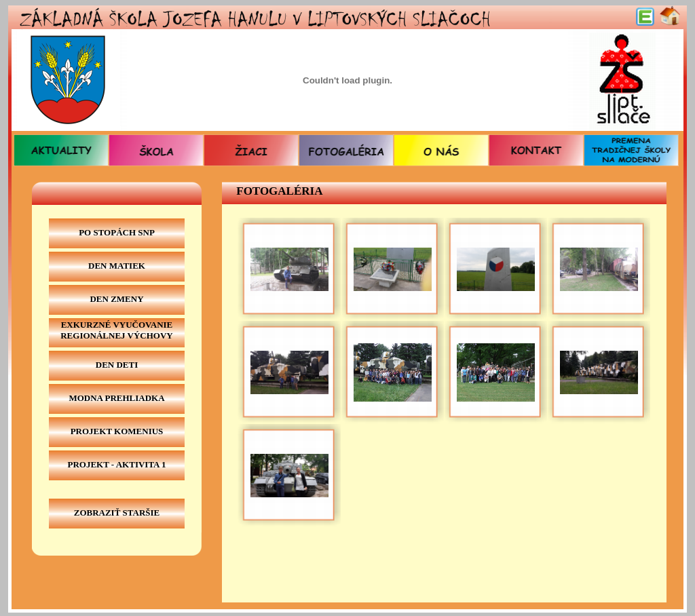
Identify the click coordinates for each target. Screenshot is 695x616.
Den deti (117, 365)
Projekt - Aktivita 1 (116, 464)
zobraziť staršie (117, 513)
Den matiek (117, 266)
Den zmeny (116, 299)
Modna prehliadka (116, 398)
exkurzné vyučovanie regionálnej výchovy (117, 330)
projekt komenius (117, 431)
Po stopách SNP (117, 232)
